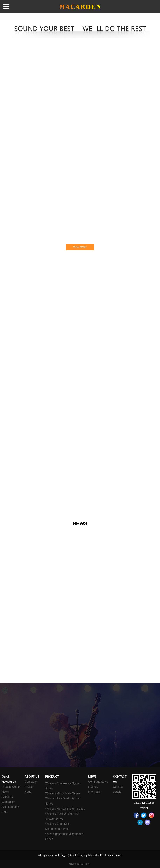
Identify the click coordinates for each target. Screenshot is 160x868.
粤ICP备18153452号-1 (80, 864)
